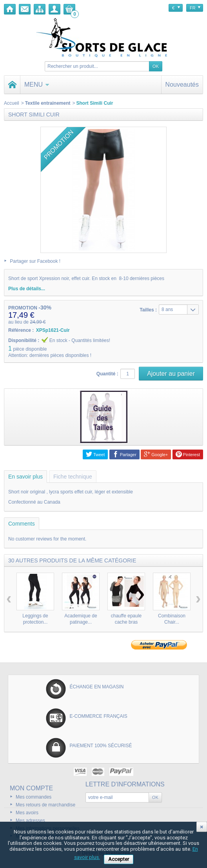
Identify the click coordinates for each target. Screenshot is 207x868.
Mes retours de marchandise (45, 805)
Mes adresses (30, 821)
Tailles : (148, 310)
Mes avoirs (27, 813)
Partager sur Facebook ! (35, 261)
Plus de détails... (27, 289)
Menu (37, 85)
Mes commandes (34, 797)
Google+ (156, 454)
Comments (22, 524)
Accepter (119, 859)
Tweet (95, 454)
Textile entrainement (48, 103)
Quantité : (107, 374)
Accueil (12, 103)
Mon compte (31, 788)
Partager (124, 454)
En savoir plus (25, 477)
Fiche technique (73, 477)
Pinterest (188, 454)
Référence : (21, 330)
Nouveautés (182, 85)
